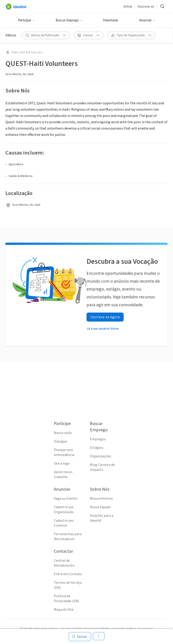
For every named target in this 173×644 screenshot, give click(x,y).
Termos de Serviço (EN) (68, 585)
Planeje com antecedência (64, 452)
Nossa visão (63, 433)
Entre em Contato (68, 574)
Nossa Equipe (100, 507)
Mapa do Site (64, 610)
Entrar (128, 7)
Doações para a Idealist (102, 518)
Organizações (101, 456)
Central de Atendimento (64, 563)
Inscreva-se (146, 7)
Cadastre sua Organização (64, 510)
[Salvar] (80, 637)
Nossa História (101, 499)
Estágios (97, 448)
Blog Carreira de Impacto (102, 467)
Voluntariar (111, 20)
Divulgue (60, 441)
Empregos (98, 439)
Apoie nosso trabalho (63, 474)
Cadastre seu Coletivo (64, 523)
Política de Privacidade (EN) (66, 599)
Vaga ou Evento (66, 499)
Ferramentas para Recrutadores (68, 537)
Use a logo (62, 463)
